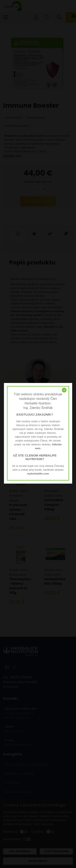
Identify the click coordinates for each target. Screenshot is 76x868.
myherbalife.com (38, 474)
